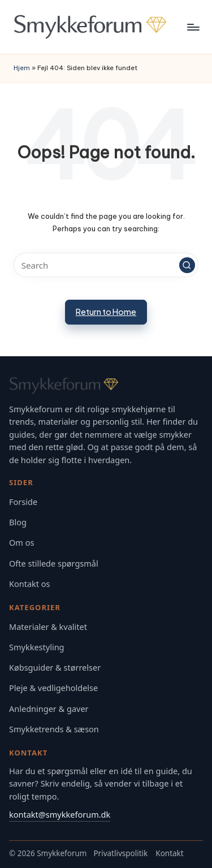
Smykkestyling (37, 647)
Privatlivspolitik (120, 853)
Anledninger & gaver (49, 709)
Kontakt (169, 853)
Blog (18, 522)
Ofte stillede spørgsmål (54, 563)
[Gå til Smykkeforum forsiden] (106, 386)
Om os (21, 543)
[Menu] (193, 27)
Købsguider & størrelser (55, 668)
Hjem (22, 68)
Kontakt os (30, 584)
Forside (23, 502)
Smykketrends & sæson (54, 729)
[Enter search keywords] (106, 265)
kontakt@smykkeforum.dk (60, 814)
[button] (187, 265)
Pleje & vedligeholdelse (53, 688)
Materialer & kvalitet (48, 627)
